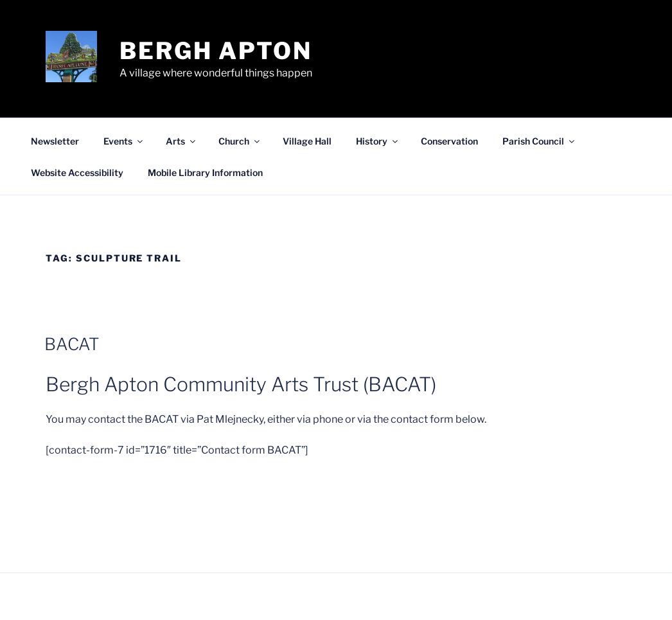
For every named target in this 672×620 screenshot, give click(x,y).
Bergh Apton (216, 51)
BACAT (72, 344)
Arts (181, 141)
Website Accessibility (77, 173)
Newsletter (55, 141)
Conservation (449, 141)
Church (240, 141)
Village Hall (307, 141)
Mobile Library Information (205, 173)
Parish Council (539, 141)
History (378, 141)
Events (124, 141)
